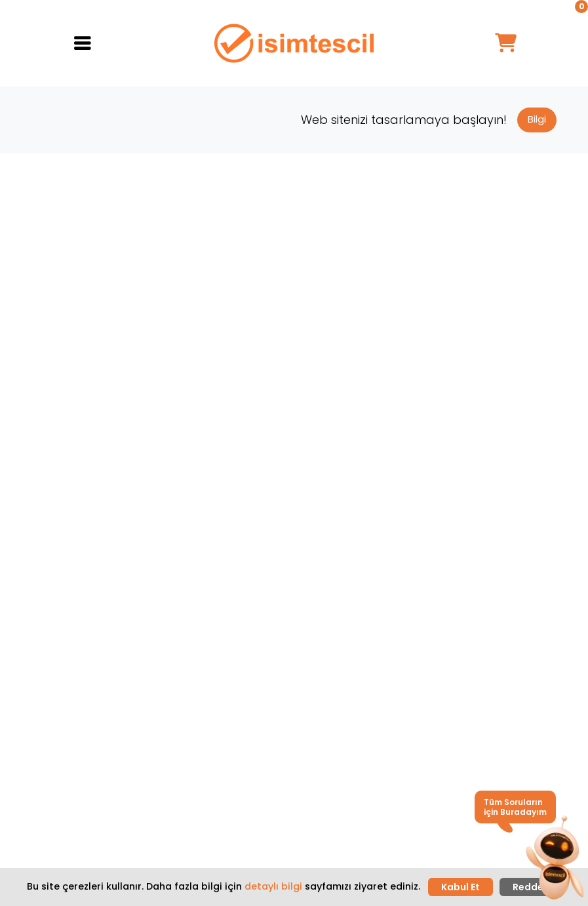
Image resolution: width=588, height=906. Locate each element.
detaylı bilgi (273, 886)
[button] (554, 859)
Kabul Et (461, 887)
